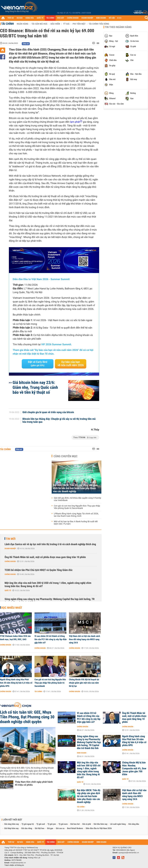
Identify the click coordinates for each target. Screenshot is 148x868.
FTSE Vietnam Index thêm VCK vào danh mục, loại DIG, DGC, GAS (15, 638)
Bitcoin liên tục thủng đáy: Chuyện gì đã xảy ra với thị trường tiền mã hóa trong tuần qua (59, 421)
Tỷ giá (66, 24)
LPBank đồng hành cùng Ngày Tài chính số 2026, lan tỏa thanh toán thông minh (76, 515)
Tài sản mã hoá (40, 24)
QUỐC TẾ (40, 18)
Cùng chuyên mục (66, 456)
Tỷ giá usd (41, 824)
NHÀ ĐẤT (61, 18)
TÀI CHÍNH (50, 18)
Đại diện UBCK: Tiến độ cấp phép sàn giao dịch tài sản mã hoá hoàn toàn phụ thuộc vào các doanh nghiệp (75, 488)
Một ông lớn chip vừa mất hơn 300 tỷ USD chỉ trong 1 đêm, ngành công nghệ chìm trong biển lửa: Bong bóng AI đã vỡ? (48, 585)
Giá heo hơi (75, 824)
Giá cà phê (87, 824)
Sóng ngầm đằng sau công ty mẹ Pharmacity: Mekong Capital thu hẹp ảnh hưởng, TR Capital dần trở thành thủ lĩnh (50, 601)
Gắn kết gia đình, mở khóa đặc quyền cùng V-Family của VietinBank (77, 499)
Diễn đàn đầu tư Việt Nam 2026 (99, 828)
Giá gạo (50, 828)
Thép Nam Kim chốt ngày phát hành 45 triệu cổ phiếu (34, 783)
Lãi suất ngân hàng (118, 824)
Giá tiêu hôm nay (101, 824)
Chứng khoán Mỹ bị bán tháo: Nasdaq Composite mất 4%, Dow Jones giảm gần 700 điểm (134, 769)
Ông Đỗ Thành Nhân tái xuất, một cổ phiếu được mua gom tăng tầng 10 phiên (134, 718)
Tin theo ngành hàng (118, 27)
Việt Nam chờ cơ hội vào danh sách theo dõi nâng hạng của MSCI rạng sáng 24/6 (85, 639)
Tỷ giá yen (52, 824)
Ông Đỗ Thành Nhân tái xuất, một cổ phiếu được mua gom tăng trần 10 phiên (45, 557)
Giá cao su (60, 828)
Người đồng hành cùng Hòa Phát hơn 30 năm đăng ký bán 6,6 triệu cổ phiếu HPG (16, 683)
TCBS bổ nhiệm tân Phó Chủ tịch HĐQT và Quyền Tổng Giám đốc (39, 570)
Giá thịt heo (40, 828)
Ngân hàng (22, 24)
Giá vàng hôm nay (12, 824)
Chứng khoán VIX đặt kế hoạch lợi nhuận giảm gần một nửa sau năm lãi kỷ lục (84, 683)
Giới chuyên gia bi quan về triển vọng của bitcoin (48, 412)
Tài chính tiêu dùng (99, 24)
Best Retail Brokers (75, 828)
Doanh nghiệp (10, 549)
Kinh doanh (82, 753)
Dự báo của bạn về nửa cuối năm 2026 (71, 364)
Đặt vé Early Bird (38, 364)
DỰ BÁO (20, 18)
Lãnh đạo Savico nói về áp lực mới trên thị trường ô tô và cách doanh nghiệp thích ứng (50, 544)
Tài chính (7, 24)
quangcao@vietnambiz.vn (129, 853)
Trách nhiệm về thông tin (14, 865)
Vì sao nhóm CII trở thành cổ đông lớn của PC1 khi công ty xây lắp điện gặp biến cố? (51, 639)
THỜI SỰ (11, 18)
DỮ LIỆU (112, 18)
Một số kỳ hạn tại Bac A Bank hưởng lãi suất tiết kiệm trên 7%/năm (76, 523)
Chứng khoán (10, 561)
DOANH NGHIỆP (87, 18)
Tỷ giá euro (63, 824)
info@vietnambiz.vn (18, 863)
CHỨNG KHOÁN (73, 18)
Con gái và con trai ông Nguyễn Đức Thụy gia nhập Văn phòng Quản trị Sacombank (77, 507)
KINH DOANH (101, 18)
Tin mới (11, 539)
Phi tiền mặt (79, 24)
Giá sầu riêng (27, 828)
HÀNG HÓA (30, 18)
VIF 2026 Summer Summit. (57, 345)
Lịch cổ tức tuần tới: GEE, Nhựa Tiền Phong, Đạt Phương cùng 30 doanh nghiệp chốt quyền (27, 717)
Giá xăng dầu (134, 824)
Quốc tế (8, 590)
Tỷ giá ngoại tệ (28, 824)
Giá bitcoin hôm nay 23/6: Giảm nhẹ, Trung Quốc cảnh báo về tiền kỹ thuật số (35, 387)
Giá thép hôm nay (11, 828)
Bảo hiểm (55, 24)
